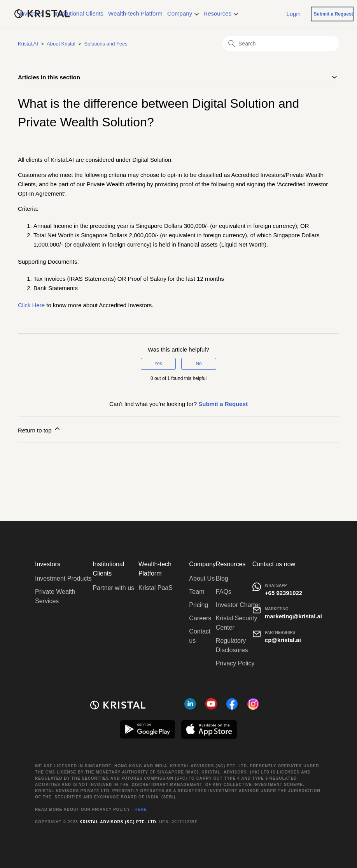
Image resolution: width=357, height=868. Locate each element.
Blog (222, 578)
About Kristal (61, 44)
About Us (202, 578)
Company (183, 13)
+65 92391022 (283, 593)
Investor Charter (238, 605)
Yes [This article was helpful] (158, 364)
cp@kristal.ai (283, 640)
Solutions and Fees (106, 44)
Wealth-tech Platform (135, 13)
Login (293, 13)
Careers (200, 618)
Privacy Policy (235, 663)
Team (197, 592)
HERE (141, 809)
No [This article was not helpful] (199, 364)
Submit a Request (333, 14)
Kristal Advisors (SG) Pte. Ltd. (118, 822)
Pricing (199, 605)
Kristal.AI (28, 44)
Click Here (31, 305)
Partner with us (113, 588)
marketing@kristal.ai (293, 616)
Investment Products (63, 578)
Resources (221, 13)
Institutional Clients (79, 13)
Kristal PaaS (156, 588)
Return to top (39, 429)
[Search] (281, 44)
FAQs (224, 592)
